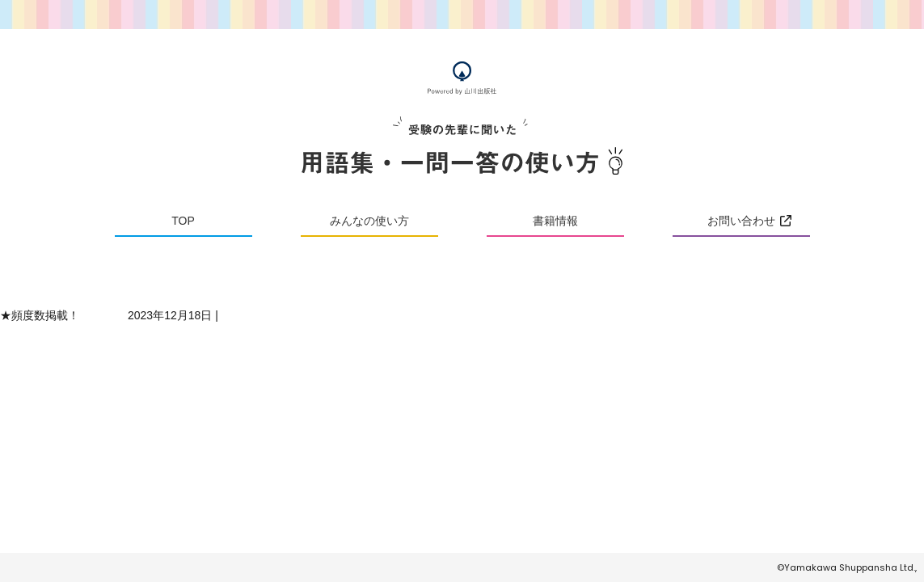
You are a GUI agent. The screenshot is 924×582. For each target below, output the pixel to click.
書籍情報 (555, 221)
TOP (183, 221)
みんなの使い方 (369, 221)
